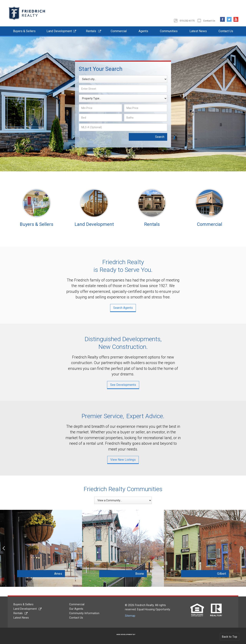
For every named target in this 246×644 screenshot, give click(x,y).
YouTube (236, 18)
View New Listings (123, 459)
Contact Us (209, 20)
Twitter (229, 18)
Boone (135, 573)
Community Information (84, 613)
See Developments (123, 384)
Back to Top (230, 636)
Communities (169, 31)
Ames (53, 573)
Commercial (119, 31)
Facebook (222, 18)
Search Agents (123, 307)
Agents (143, 31)
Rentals (91, 31)
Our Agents (76, 608)
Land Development (59, 31)
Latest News (198, 31)
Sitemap (130, 615)
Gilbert (217, 573)
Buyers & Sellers (24, 31)
